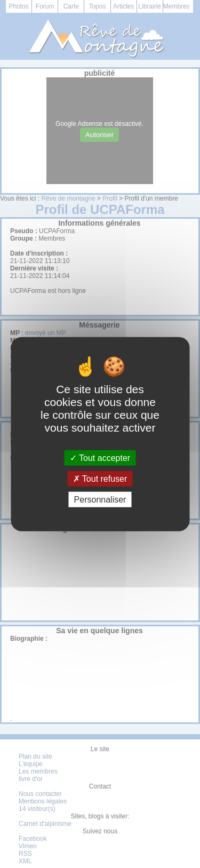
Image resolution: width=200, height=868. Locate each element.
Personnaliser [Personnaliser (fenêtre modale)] (100, 500)
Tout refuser (100, 478)
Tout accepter (100, 457)
